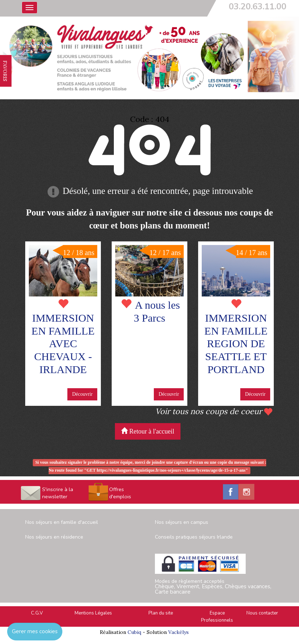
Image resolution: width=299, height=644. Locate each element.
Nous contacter (262, 613)
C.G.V (37, 613)
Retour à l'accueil (148, 431)
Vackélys (178, 632)
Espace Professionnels (217, 617)
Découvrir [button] (82, 394)
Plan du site (161, 613)
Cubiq (134, 632)
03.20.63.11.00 (258, 6)
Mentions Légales (93, 613)
